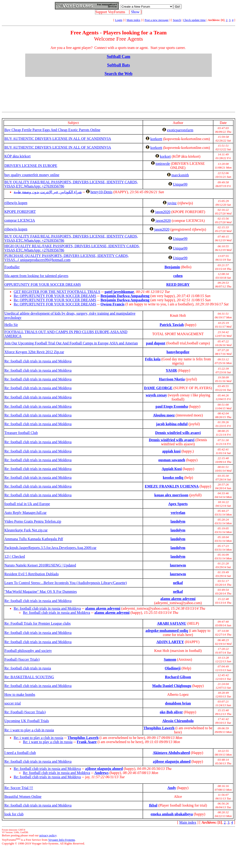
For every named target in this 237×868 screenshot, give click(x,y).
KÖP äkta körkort (17, 156)
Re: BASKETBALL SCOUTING (29, 677)
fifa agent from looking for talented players (36, 276)
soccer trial (13, 703)
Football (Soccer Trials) (22, 659)
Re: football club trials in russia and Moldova (38, 361)
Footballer (12, 267)
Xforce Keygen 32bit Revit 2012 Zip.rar (34, 352)
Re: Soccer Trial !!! (19, 788)
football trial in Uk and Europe (27, 504)
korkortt (156, 139)
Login (119, 20)
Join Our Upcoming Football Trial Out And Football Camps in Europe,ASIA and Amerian (71, 343)
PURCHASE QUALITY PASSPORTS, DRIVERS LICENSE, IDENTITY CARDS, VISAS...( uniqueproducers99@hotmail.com (67, 258)
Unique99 (180, 184)
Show (135, 12)
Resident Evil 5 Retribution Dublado (32, 574)
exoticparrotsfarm (180, 130)
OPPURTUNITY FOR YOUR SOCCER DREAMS (43, 285)
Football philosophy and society (28, 651)
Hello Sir (11, 325)
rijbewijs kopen (16, 203)
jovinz (172, 203)
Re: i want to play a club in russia (29, 730)
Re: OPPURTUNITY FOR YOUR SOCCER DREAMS (55, 296)
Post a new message (157, 20)
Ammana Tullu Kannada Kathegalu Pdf (34, 539)
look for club (14, 814)
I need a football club (20, 753)
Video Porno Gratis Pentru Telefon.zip (33, 521)
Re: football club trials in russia (28, 668)
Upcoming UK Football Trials (27, 721)
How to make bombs (20, 695)
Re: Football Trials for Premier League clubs (37, 623)
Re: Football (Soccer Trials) (25, 712)
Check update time (194, 20)
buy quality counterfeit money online (32, 175)
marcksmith (180, 175)
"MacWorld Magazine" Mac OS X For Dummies (41, 592)
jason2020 (163, 212)
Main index (134, 20)
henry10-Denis (101, 192)
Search (177, 20)
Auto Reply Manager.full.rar (25, 513)
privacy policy (48, 835)
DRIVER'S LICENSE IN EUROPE (31, 166)
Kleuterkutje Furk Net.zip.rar (26, 530)
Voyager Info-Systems (62, 840)
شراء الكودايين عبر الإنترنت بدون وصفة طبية (48, 192)
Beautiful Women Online (23, 797)
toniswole (163, 164)
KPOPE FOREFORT (20, 212)
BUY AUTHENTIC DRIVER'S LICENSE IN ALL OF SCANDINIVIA (58, 139)
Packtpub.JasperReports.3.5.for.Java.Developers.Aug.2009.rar (50, 548)
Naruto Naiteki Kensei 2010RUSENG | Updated (40, 565)
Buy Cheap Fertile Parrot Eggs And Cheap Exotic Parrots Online (52, 130)
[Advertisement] (119, 91)
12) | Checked (15, 556)
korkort (165, 156)
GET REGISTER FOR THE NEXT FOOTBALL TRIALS (57, 292)
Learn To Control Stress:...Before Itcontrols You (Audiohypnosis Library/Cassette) (66, 583)
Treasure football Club (21, 433)
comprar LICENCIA (20, 220)
